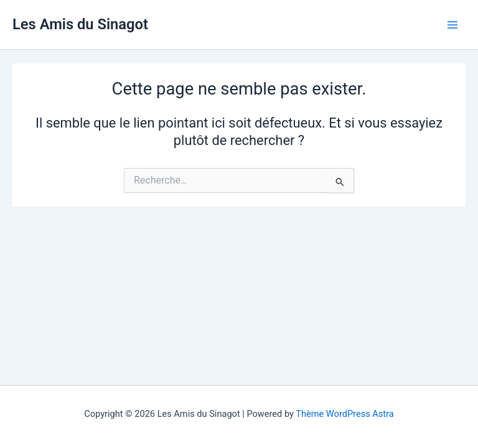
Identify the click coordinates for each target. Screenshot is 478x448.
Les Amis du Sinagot (80, 24)
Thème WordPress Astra (344, 414)
